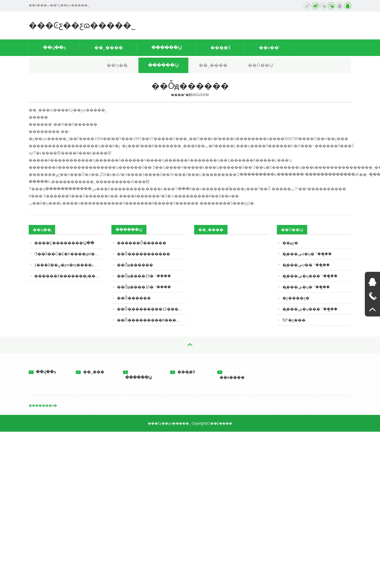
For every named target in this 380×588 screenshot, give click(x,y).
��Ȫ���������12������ (151, 309)
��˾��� (90, 372)
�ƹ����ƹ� (296, 298)
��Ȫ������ (134, 298)
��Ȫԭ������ (135, 265)
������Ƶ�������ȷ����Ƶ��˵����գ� (69, 276)
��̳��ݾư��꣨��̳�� (306, 265)
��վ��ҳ (54, 48)
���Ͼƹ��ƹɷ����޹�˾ (82, 25)
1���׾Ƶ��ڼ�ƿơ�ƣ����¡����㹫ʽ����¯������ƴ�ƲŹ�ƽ (69, 265)
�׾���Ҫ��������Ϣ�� (64, 243)
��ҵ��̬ (117, 65)
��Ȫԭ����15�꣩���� (144, 276)
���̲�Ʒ (220, 48)
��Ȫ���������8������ (151, 320)
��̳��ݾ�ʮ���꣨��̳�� (310, 276)
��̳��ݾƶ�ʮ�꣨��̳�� (307, 254)
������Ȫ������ (142, 243)
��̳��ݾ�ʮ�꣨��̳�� (306, 287)
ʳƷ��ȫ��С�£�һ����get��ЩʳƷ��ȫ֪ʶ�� (69, 254)
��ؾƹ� (290, 243)
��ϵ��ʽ (269, 48)
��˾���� (109, 48)
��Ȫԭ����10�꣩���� (144, 287)
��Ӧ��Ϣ (261, 65)
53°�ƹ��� (294, 320)
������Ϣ (167, 48)
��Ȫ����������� (144, 254)
